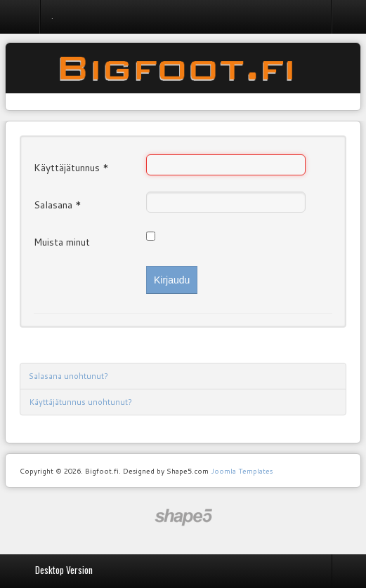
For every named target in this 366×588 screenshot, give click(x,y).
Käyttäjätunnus (71, 168)
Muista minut (62, 242)
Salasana (58, 205)
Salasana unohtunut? (68, 376)
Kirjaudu (172, 280)
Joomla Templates (242, 471)
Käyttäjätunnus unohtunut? (80, 402)
